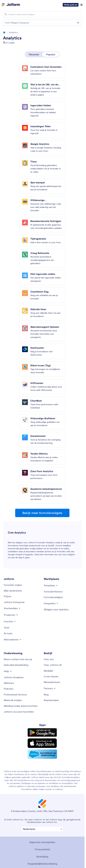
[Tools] (7, 628)
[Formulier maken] (13, 585)
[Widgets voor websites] (56, 609)
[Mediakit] (48, 671)
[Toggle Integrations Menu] (51, 603)
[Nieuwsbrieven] (52, 682)
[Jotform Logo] (11, 5)
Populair (51, 54)
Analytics (12, 38)
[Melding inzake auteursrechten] (21, 706)
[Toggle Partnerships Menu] (50, 688)
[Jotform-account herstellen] (19, 712)
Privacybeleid (42, 848)
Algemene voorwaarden (42, 841)
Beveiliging (42, 855)
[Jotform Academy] (14, 677)
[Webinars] (9, 683)
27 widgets (10, 43)
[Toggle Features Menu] (10, 621)
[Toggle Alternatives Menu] (13, 639)
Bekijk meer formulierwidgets (42, 513)
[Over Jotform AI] (53, 665)
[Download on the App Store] (42, 742)
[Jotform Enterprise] (14, 602)
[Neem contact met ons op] (18, 659)
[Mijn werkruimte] (13, 591)
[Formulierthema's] (53, 592)
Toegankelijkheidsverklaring (42, 862)
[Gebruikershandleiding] (16, 665)
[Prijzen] (8, 596)
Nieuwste (34, 54)
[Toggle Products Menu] (11, 615)
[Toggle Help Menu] (8, 671)
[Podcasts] (9, 689)
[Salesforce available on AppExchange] (42, 753)
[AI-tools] (8, 633)
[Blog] (46, 694)
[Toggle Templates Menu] (51, 585)
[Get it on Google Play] (42, 732)
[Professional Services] (15, 694)
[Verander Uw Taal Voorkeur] (42, 827)
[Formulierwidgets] (53, 597)
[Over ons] (49, 659)
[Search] (6, 14)
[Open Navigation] (81, 5)
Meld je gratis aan (71, 5)
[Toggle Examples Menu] (12, 608)
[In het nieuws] (51, 676)
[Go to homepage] (4, 32)
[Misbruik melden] (13, 700)
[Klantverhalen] (51, 700)
